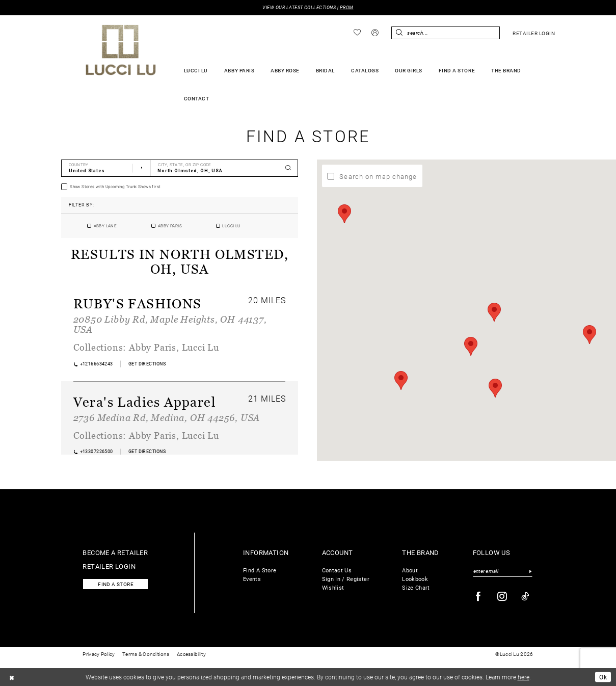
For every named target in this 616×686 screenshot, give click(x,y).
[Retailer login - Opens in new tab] (534, 33)
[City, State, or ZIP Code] (224, 168)
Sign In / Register (346, 579)
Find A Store (260, 570)
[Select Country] (106, 168)
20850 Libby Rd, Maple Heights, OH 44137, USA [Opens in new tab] (170, 324)
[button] (375, 33)
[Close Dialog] (12, 677)
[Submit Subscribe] (531, 571)
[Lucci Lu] (121, 50)
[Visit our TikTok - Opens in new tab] (526, 597)
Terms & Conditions (146, 654)
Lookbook (415, 579)
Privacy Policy (99, 654)
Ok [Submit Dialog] (603, 677)
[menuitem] (357, 33)
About (410, 570)
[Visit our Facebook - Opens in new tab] (478, 597)
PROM (347, 7)
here (524, 677)
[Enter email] (503, 571)
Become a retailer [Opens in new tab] (115, 552)
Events (252, 579)
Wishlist (333, 587)
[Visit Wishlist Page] (357, 33)
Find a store (116, 584)
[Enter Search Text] (445, 33)
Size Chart (416, 587)
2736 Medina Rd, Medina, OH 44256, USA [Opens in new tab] (167, 417)
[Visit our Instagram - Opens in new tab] (502, 597)
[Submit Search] (399, 33)
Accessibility (191, 654)
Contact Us (337, 570)
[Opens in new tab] (147, 364)
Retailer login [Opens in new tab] (109, 566)
